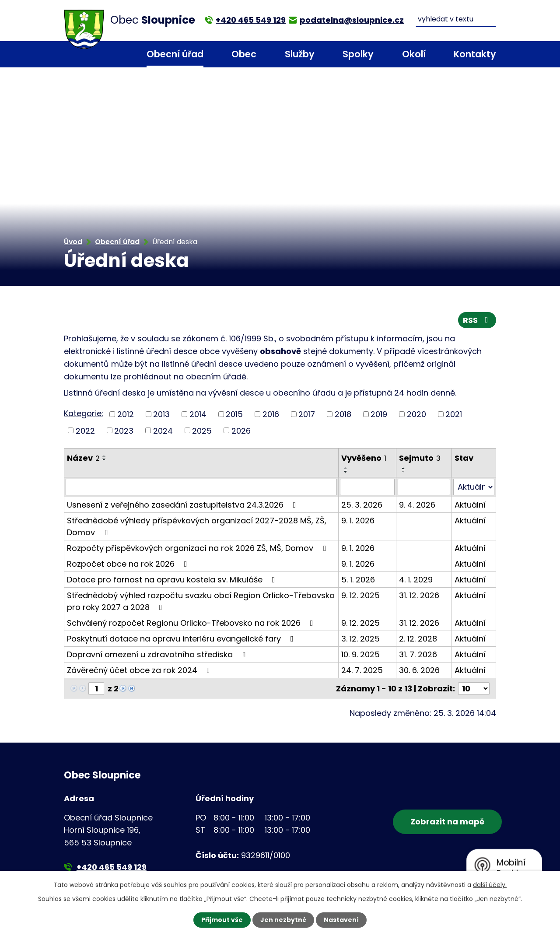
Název (83, 458)
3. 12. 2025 (360, 639)
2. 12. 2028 (418, 639)
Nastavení (341, 920)
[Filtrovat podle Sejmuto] (424, 487)
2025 (202, 430)
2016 (271, 414)
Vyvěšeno (364, 458)
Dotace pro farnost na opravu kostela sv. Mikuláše (173, 580)
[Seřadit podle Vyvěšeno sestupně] (346, 472)
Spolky (358, 54)
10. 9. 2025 (360, 654)
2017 (307, 414)
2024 (163, 430)
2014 (198, 414)
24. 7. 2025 (362, 670)
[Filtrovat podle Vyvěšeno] (367, 487)
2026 (241, 430)
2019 (379, 414)
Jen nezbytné (283, 920)
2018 (343, 414)
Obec (244, 54)
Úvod (115, 54)
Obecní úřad (175, 54)
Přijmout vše (222, 920)
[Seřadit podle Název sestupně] (105, 459)
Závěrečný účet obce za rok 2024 (140, 670)
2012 (126, 414)
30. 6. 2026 (419, 670)
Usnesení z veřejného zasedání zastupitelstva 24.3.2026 (183, 505)
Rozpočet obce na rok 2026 (129, 564)
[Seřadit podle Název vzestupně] (105, 456)
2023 (124, 430)
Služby (300, 54)
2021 (454, 414)
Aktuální (470, 505)
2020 (416, 414)
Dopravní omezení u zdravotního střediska (158, 654)
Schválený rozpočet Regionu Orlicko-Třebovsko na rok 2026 (192, 623)
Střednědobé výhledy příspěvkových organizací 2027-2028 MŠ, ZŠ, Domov (197, 526)
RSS (477, 320)
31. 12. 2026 (419, 595)
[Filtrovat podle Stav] (474, 487)
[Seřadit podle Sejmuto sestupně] (404, 472)
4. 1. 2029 (416, 580)
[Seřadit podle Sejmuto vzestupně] (404, 468)
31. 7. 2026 (418, 654)
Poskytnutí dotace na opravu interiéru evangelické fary (182, 639)
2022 (85, 430)
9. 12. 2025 (360, 595)
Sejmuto (420, 458)
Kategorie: (84, 413)
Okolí (414, 54)
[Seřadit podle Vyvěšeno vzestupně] (346, 468)
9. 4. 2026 (417, 505)
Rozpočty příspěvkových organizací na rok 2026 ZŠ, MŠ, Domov (198, 548)
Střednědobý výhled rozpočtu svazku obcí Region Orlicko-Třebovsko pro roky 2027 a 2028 (201, 601)
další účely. (490, 885)
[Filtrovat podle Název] (201, 487)
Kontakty (475, 54)
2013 (161, 414)
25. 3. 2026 (362, 505)
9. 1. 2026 (358, 521)
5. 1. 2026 (358, 580)
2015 (234, 414)
